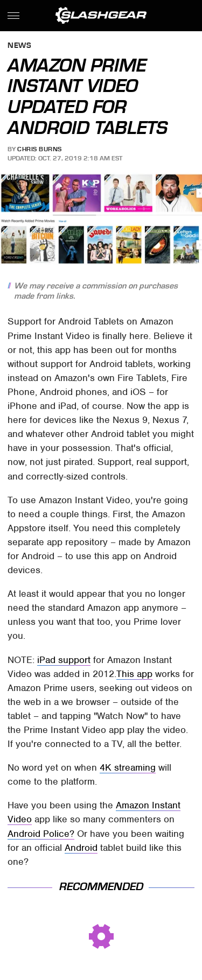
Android (81, 848)
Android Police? (41, 834)
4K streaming (128, 767)
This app (134, 674)
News (19, 46)
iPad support (64, 660)
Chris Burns (40, 149)
